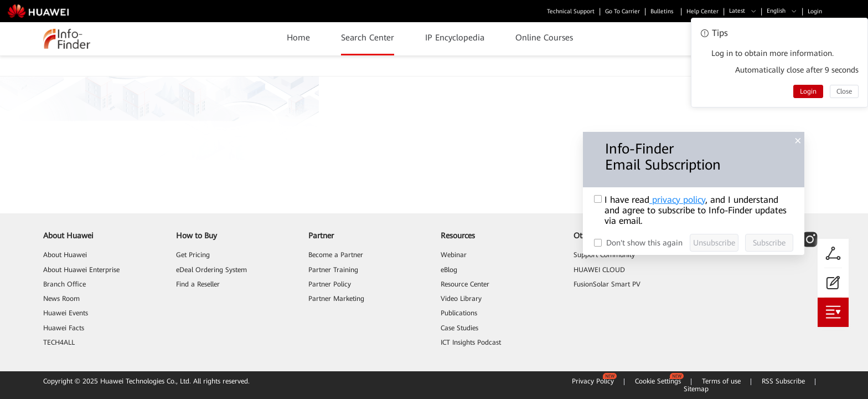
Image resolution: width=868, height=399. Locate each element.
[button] (743, 11)
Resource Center (465, 284)
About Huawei (65, 255)
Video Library (461, 299)
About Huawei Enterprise (81, 270)
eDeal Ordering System (211, 270)
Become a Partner (336, 255)
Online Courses (544, 38)
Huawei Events (66, 313)
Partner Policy (330, 284)
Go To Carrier (622, 11)
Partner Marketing (336, 299)
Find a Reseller (198, 284)
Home (298, 38)
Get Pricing (193, 255)
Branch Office (64, 284)
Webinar (454, 255)
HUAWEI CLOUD (599, 270)
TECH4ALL (59, 342)
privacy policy (677, 200)
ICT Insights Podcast (471, 342)
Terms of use (721, 381)
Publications (459, 313)
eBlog (449, 270)
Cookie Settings (658, 381)
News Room (61, 299)
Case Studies (459, 328)
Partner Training (333, 270)
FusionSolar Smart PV (607, 284)
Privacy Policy (593, 381)
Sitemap (696, 389)
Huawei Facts (64, 328)
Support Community (604, 255)
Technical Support (571, 11)
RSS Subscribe (783, 381)
